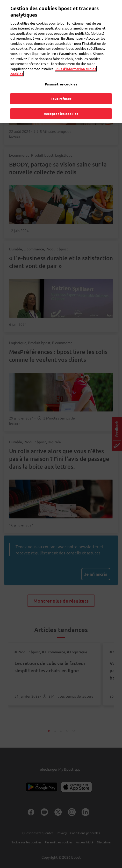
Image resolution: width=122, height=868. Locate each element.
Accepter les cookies (61, 102)
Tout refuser (61, 88)
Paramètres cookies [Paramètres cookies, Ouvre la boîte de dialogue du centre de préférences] (61, 73)
